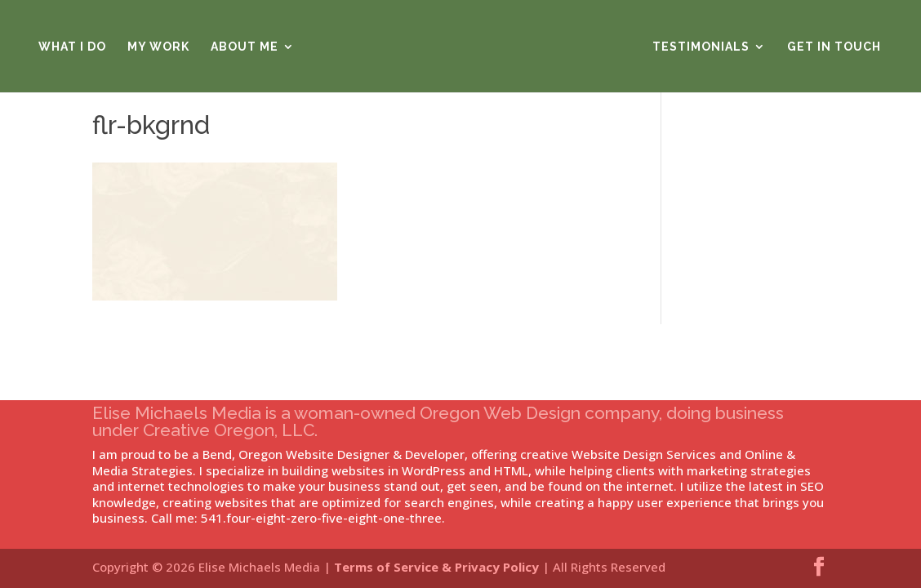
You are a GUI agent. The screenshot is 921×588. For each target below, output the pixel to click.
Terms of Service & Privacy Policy (436, 567)
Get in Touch (834, 47)
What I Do (72, 47)
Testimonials (701, 47)
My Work (158, 47)
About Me (245, 47)
